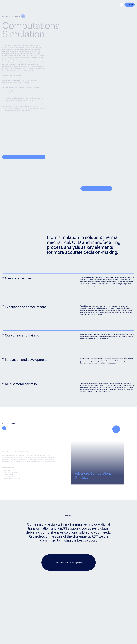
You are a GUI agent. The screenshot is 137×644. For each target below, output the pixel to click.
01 (4, 428)
